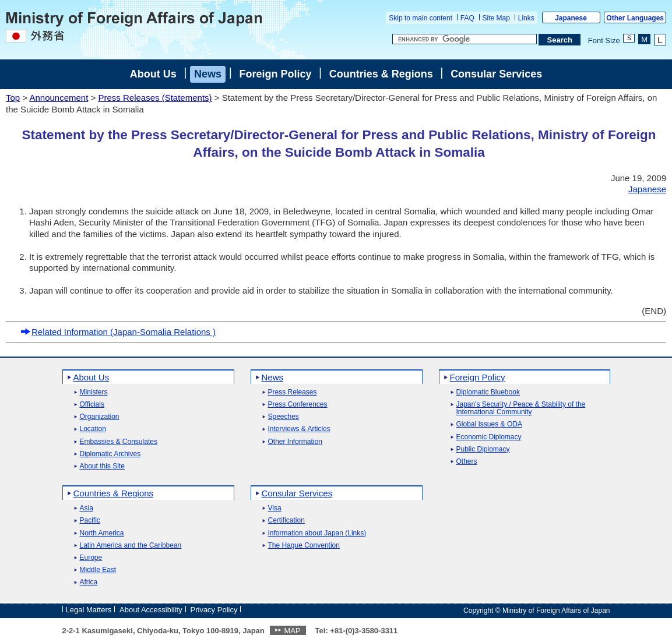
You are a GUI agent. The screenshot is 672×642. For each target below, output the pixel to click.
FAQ (467, 18)
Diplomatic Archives (110, 454)
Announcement (59, 98)
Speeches (284, 417)
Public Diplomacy (483, 449)
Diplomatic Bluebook (488, 392)
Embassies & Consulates (119, 442)
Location (93, 429)
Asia (87, 508)
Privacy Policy (214, 610)
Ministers (94, 392)
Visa (275, 508)
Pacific (90, 521)
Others (467, 462)
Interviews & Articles (299, 429)
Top (13, 98)
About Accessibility (151, 610)
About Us (153, 74)
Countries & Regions (381, 74)
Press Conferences (298, 405)
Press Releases (293, 392)
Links (526, 18)
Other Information (295, 442)
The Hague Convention (304, 546)
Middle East (98, 570)
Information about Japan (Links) (317, 533)
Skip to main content (421, 18)
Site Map (496, 18)
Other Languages (635, 18)
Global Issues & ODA (489, 424)
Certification (286, 521)
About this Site (102, 466)
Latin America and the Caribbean (131, 546)
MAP (292, 631)
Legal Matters (89, 610)
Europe (91, 558)
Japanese (571, 18)
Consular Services (496, 74)
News (208, 74)
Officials (92, 405)
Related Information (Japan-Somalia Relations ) (118, 332)
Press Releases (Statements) (155, 98)
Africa (89, 582)
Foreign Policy (275, 74)
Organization (100, 417)
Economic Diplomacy (489, 437)
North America (102, 533)
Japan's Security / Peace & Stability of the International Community (521, 408)
